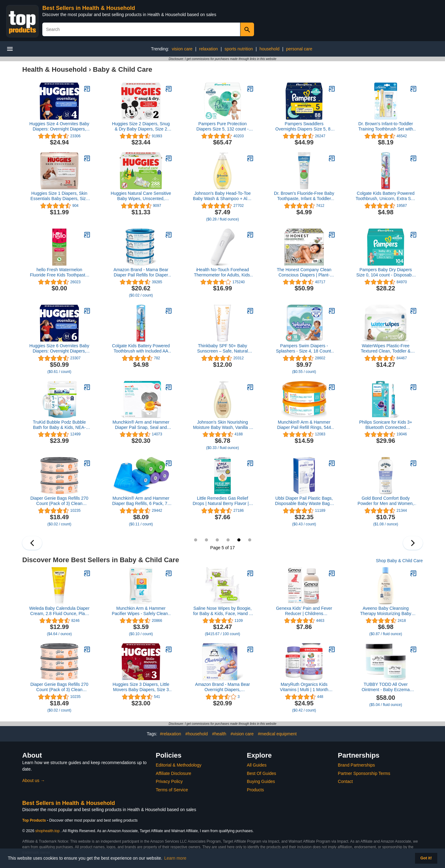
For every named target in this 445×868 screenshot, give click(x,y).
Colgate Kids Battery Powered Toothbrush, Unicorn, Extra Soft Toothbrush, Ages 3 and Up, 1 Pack (386, 196)
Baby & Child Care (123, 69)
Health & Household (55, 69)
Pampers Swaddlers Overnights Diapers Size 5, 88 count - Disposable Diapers (304, 126)
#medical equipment (277, 734)
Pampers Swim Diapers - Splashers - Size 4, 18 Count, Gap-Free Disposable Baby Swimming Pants (304, 348)
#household (197, 734)
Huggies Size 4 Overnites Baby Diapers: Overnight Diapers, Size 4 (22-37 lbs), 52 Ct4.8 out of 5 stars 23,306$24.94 (59, 126)
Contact (345, 781)
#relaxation (170, 734)
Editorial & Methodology (179, 765)
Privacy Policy (169, 781)
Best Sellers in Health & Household (89, 8)
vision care (182, 49)
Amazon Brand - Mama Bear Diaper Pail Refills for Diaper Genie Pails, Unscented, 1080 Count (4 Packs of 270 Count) (141, 272)
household (270, 49)
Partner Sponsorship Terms (364, 773)
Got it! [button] (426, 858)
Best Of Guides (262, 773)
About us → (34, 780)
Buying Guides (261, 781)
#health (219, 734)
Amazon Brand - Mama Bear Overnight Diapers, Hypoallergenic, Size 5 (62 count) (222, 687)
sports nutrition (239, 49)
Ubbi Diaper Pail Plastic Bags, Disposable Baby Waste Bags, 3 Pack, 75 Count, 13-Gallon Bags (304, 501)
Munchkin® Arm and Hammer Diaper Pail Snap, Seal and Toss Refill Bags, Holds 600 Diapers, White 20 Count (141, 425)
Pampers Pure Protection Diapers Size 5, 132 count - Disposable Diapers (223, 126)
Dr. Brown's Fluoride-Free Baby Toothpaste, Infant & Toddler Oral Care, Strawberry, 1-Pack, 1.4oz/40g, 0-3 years (304, 196)
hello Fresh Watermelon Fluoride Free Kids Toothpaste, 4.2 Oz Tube (59, 272)
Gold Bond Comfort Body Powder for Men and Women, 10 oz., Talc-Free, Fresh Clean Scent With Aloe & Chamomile (386, 501)
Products (255, 790)
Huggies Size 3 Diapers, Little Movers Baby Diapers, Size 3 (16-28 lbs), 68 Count (141, 687)
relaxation (208, 49)
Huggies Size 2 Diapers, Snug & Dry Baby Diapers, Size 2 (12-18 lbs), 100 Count (141, 126)
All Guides (257, 765)
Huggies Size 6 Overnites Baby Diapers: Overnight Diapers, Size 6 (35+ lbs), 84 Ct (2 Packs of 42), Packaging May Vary (59, 348)
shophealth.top (47, 831)
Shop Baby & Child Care (399, 561)
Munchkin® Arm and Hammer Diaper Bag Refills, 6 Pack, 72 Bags (141, 501)
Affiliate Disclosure (174, 773)
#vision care (242, 734)
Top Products (35, 820)
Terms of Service (172, 790)
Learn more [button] (176, 858)
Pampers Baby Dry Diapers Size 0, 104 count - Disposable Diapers (386, 272)
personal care (299, 49)
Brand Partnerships (356, 765)
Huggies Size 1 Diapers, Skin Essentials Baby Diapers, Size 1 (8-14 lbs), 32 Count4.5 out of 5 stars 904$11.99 (59, 196)
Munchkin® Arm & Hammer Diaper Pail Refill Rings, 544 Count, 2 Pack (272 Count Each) (304, 425)
